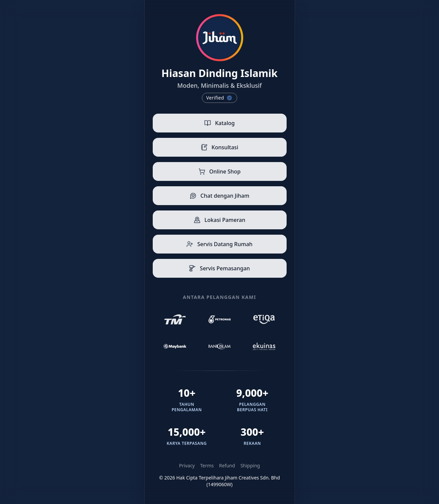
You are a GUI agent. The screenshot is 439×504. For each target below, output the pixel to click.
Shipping (250, 466)
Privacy (187, 466)
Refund (227, 466)
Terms (207, 466)
